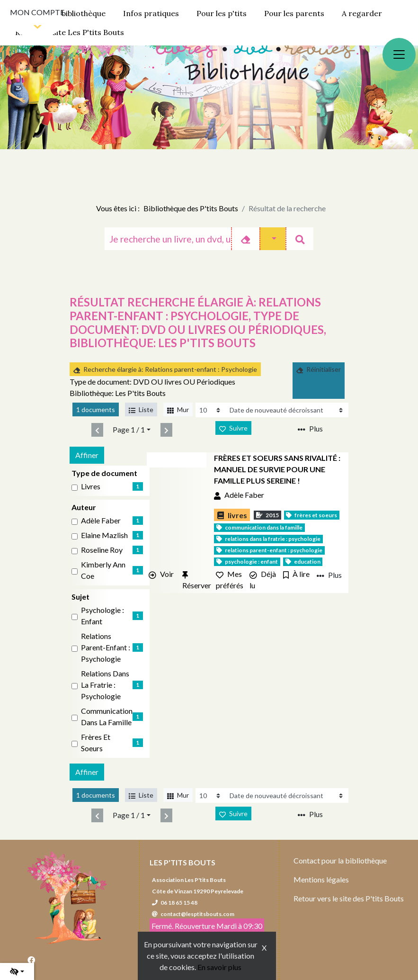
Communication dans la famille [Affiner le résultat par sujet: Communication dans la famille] (107, 716)
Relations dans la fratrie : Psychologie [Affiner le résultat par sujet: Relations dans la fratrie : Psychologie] (105, 685)
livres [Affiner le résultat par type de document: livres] (91, 486)
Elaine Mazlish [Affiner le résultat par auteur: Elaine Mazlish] (104, 535)
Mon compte (37, 12)
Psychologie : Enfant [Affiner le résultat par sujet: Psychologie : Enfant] (102, 616)
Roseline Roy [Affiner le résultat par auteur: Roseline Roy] (102, 550)
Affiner (87, 455)
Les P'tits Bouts (182, 862)
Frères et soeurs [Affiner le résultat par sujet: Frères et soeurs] (96, 742)
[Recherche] (168, 239)
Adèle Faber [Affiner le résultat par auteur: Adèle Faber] (101, 520)
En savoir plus (219, 967)
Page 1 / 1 (129, 429)
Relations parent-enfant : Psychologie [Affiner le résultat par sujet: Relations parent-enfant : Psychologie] (106, 647)
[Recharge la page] (211, 410)
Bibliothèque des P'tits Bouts (191, 208)
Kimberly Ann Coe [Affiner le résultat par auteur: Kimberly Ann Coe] (103, 570)
